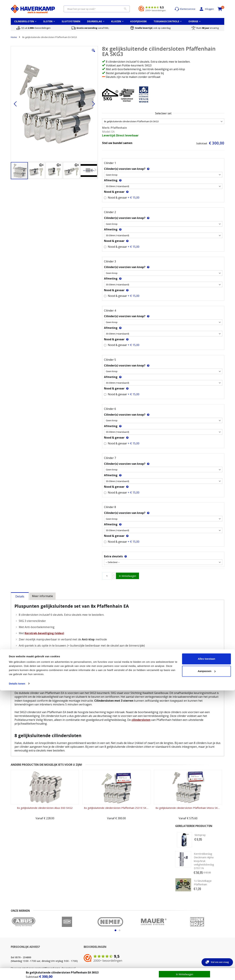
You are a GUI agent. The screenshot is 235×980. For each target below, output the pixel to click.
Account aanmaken (57, 937)
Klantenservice (185, 9)
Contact (15, 933)
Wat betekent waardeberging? (165, 939)
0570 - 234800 (23, 903)
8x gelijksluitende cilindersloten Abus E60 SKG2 (36, 832)
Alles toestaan (206, 949)
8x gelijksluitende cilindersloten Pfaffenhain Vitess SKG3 (144, 832)
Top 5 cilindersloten (203, 933)
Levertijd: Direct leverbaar (98, 135)
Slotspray (200, 57)
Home (14, 37)
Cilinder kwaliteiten (94, 933)
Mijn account (54, 933)
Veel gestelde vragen (22, 937)
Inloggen (206, 9)
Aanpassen (207, 961)
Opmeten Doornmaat (131, 937)
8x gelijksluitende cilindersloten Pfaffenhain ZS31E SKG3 (90, 832)
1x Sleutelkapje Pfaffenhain (203, 105)
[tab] (20, 595)
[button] (72, 53)
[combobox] (97, 9)
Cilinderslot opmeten (94, 937)
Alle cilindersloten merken (206, 937)
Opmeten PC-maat (130, 933)
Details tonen (17, 973)
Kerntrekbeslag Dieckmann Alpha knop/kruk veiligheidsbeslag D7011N (204, 83)
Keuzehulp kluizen (166, 933)
